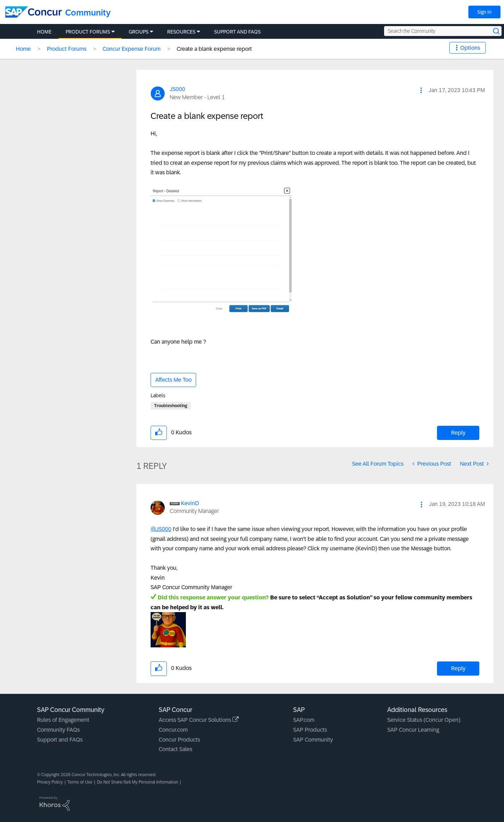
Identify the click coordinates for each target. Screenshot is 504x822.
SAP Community (313, 740)
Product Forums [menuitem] (88, 32)
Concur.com (173, 730)
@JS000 (161, 529)
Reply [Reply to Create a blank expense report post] (458, 433)
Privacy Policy (50, 782)
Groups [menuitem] (139, 32)
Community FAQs (58, 730)
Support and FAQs (60, 740)
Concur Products (179, 740)
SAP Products (310, 730)
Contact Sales (175, 749)
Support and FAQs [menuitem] (237, 32)
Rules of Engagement (63, 720)
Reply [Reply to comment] (458, 668)
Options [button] (470, 48)
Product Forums (67, 49)
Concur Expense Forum (132, 49)
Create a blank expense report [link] (214, 49)
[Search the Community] (443, 31)
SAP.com (304, 720)
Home (23, 49)
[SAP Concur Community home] (34, 12)
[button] (421, 90)
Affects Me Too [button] (173, 380)
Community (88, 13)
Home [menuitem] (44, 32)
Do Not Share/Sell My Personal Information (138, 782)
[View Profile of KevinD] (190, 503)
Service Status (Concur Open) (424, 720)
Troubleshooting (171, 406)
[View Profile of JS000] (177, 89)
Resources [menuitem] (181, 32)
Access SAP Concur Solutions (199, 720)
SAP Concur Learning (413, 730)
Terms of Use (80, 782)
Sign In (484, 12)
